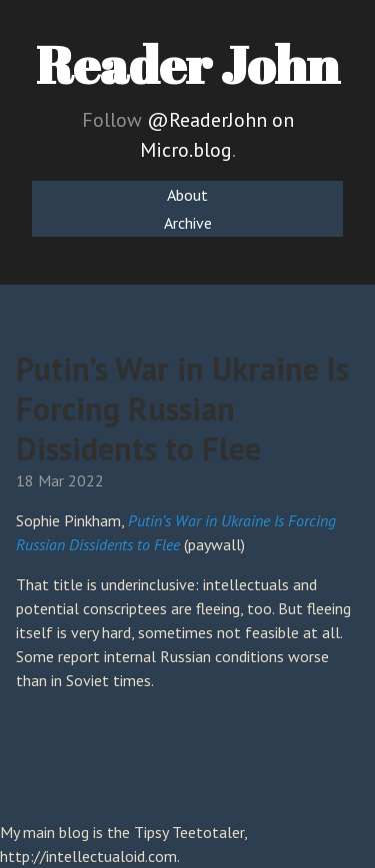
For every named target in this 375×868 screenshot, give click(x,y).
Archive (188, 223)
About (187, 195)
